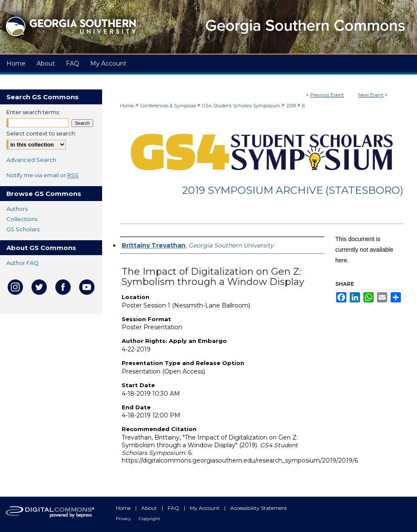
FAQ (174, 508)
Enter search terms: (33, 112)
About (150, 508)
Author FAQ (23, 263)
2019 (292, 106)
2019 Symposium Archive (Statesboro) (293, 190)
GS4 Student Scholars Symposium (242, 106)
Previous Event (327, 95)
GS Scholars (23, 229)
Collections (22, 219)
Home (127, 106)
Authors (17, 209)
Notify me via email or (43, 175)
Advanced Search (31, 160)
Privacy (124, 519)
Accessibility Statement (259, 508)
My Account (205, 508)
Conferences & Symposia (169, 106)
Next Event (371, 95)
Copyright (149, 519)
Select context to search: (41, 133)
